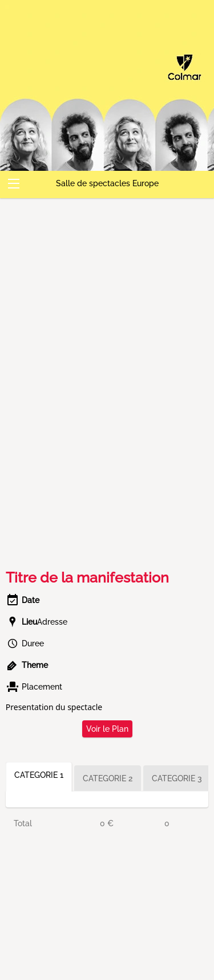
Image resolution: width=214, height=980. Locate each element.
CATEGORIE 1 (39, 775)
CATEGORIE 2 (108, 778)
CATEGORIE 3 (177, 778)
